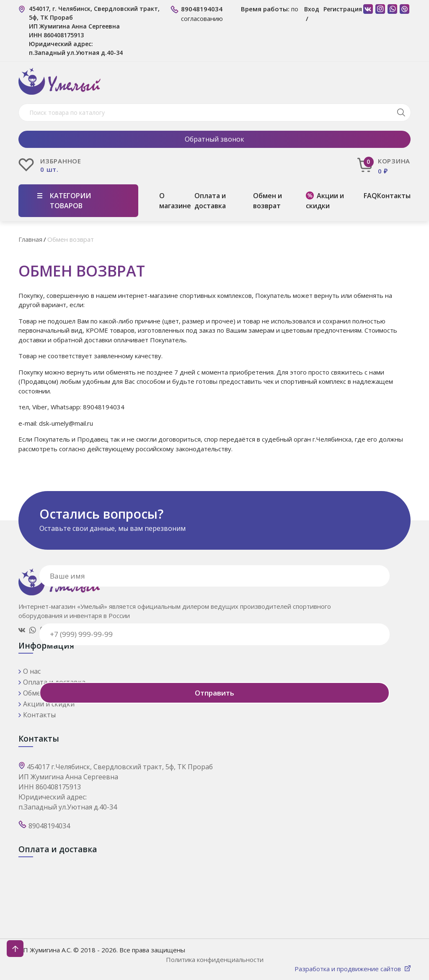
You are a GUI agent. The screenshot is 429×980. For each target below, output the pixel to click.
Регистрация (343, 9)
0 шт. (49, 169)
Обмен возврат (71, 239)
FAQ (370, 196)
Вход (312, 9)
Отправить (214, 693)
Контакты (394, 196)
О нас (32, 671)
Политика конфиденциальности (215, 959)
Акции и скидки (325, 201)
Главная (30, 239)
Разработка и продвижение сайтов (349, 969)
